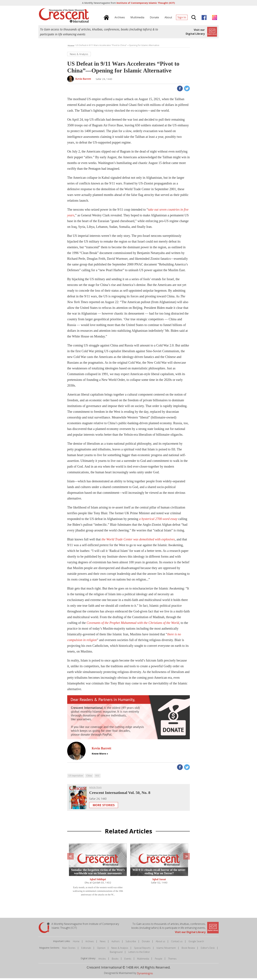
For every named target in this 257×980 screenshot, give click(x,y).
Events (128, 960)
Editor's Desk (208, 950)
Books (115, 960)
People (159, 960)
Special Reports (142, 950)
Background (116, 954)
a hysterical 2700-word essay (158, 521)
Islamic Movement (166, 950)
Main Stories (69, 950)
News (103, 943)
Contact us (177, 943)
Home (76, 943)
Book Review (188, 950)
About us (160, 943)
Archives (90, 943)
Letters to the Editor (139, 954)
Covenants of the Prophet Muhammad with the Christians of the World (133, 625)
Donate (146, 943)
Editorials (86, 950)
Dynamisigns (145, 975)
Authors (116, 943)
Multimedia (143, 960)
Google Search (196, 943)
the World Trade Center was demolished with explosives (138, 541)
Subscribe (131, 943)
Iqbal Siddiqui (98, 881)
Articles (102, 960)
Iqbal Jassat (159, 881)
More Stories (104, 807)
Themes (172, 960)
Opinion (101, 950)
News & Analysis (120, 950)
